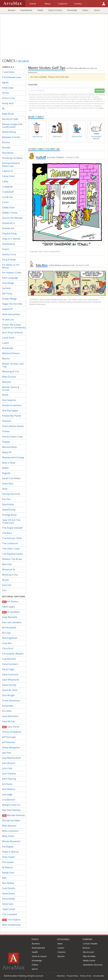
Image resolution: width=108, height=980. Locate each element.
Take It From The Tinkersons (11, 521)
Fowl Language (10, 278)
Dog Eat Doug (9, 234)
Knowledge (72, 10)
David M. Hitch (10, 690)
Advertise (61, 976)
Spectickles (8, 504)
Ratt (4, 878)
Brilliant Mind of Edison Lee (11, 165)
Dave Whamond (10, 680)
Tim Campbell (10, 914)
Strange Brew (9, 515)
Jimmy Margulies (11, 747)
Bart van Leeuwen (12, 622)
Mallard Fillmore (11, 353)
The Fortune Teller (12, 538)
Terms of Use (86, 976)
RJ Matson (7, 867)
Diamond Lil (9, 223)
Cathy (5, 181)
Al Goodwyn (11, 612)
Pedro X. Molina (10, 852)
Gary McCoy (8, 721)
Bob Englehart (10, 638)
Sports (97, 10)
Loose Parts (8, 338)
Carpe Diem (8, 176)
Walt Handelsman (12, 925)
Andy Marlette (10, 617)
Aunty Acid (8, 103)
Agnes (5, 82)
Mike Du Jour (9, 377)
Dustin (6, 249)
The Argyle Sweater (13, 528)
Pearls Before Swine (13, 426)
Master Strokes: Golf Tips (13, 365)
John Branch (9, 763)
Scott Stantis (9, 888)
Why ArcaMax (89, 956)
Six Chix (6, 499)
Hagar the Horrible (12, 304)
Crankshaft (8, 192)
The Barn (7, 533)
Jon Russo (7, 784)
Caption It (7, 171)
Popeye (6, 442)
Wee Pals (7, 564)
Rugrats (6, 473)
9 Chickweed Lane (12, 77)
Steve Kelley (9, 899)
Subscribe (100, 91)
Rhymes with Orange (13, 457)
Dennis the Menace (12, 218)
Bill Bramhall (9, 628)
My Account (88, 952)
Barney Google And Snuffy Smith (12, 126)
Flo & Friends (9, 260)
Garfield (6, 288)
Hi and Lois (8, 319)
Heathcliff (7, 309)
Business (12, 10)
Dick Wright (8, 695)
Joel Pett (7, 753)
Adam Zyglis (9, 607)
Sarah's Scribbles (11, 478)
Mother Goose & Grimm (11, 389)
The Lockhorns (10, 543)
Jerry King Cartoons (12, 332)
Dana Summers (10, 664)
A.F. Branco (10, 602)
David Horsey (9, 685)
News (60, 944)
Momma (6, 382)
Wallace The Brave (12, 559)
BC (4, 109)
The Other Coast (11, 549)
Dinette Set (8, 228)
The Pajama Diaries (13, 554)
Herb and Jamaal (11, 314)
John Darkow (9, 774)
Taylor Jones (9, 909)
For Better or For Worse (11, 266)
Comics (61, 948)
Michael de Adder (11, 820)
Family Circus (9, 254)
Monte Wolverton (11, 841)
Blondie (6, 148)
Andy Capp (8, 88)
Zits (4, 590)
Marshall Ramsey (11, 810)
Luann (5, 343)
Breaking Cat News (12, 158)
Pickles (6, 431)
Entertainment (26, 10)
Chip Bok (7, 643)
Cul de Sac (7, 197)
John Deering (9, 779)
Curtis (5, 202)
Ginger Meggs (9, 299)
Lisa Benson (9, 800)
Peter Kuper (9, 857)
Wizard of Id (9, 569)
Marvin (6, 359)
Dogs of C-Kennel (11, 239)
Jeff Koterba (8, 742)
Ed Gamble (8, 706)
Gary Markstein (10, 716)
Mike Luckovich (10, 831)
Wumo (5, 580)
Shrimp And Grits (11, 494)
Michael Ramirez (13, 815)
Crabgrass (8, 187)
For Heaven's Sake (12, 273)
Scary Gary (8, 484)
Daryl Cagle (8, 669)
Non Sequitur (9, 400)
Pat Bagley (8, 847)
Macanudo (8, 348)
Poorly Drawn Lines (13, 437)
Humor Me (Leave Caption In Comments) (14, 326)
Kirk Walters (9, 789)
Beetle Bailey (9, 132)
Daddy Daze (8, 207)
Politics (85, 10)
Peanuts (6, 421)
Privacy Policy (72, 976)
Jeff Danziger (9, 737)
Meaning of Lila (10, 371)
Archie (5, 93)
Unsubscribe (99, 976)
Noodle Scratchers (12, 405)
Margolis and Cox (11, 805)
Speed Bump (9, 510)
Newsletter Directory (93, 965)
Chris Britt (8, 648)
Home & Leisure (55, 10)
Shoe (5, 489)
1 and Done (8, 72)
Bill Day (6, 633)
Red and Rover (10, 447)
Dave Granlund (10, 674)
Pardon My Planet (12, 416)
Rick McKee (8, 883)
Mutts (5, 395)
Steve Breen (9, 893)
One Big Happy (10, 411)
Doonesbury (9, 244)
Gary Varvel (11, 727)
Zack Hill (7, 585)
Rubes (5, 468)
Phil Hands (8, 862)
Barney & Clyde (10, 119)
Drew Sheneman (11, 701)
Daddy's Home (10, 213)
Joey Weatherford (11, 758)
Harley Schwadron (12, 732)
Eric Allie (7, 711)
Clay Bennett (9, 659)
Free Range (8, 283)
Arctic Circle (8, 98)
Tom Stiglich (11, 920)
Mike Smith (8, 836)
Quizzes (61, 956)
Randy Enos (8, 873)
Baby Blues (8, 114)
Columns (61, 952)
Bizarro (6, 142)
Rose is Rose (9, 463)
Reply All (7, 452)
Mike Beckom (9, 826)
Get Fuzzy (7, 293)
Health (40, 10)
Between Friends (11, 137)
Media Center (89, 960)
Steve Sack (8, 904)
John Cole (7, 768)
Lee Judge (7, 794)
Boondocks (8, 153)
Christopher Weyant (13, 654)
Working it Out (10, 575)
